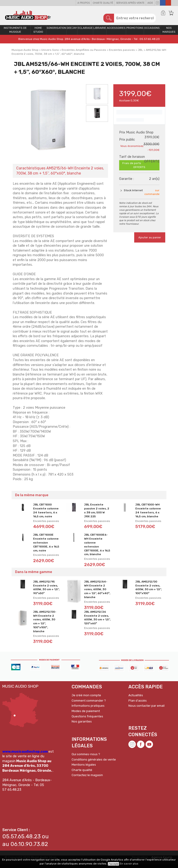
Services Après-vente (130, 3)
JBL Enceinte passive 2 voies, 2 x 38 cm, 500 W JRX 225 (97, 514)
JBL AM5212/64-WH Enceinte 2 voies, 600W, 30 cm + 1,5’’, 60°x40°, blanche (97, 593)
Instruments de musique (15, 34)
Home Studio (38, 34)
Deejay (72, 32)
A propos (84, 3)
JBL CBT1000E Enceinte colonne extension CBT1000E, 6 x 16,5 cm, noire (46, 546)
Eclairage (85, 32)
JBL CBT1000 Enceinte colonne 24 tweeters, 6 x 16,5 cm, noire (46, 514)
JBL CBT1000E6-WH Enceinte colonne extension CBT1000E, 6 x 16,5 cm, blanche (97, 548)
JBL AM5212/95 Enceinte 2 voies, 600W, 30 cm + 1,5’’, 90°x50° (46, 591)
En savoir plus (129, 864)
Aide (150, 3)
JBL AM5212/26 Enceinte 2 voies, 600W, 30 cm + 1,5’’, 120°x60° (97, 621)
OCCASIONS (152, 32)
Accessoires (116, 32)
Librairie (100, 32)
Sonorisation (56, 32)
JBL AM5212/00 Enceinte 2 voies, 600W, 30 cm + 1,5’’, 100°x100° (149, 591)
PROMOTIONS (135, 32)
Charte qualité (103, 3)
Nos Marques (169, 34)
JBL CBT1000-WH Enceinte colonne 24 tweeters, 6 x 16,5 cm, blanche (148, 514)
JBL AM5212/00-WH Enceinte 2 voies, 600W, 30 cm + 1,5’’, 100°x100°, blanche (45, 625)
